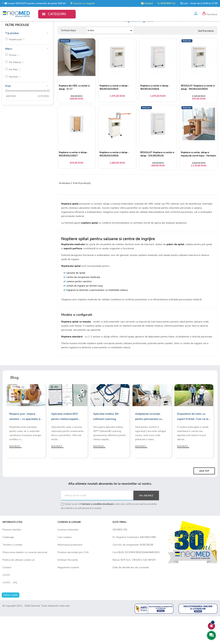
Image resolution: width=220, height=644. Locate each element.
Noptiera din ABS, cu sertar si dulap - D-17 (75, 107)
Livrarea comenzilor (68, 557)
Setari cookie (11, 623)
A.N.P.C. (7, 603)
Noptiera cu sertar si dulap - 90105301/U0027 (74, 178)
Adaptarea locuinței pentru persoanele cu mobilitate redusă (148, 444)
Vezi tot (204, 499)
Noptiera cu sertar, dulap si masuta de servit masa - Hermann (196, 178)
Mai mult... (15, 474)
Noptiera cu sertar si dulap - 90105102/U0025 (115, 107)
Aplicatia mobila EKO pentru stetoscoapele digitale (65, 444)
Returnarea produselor (70, 573)
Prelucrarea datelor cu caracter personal (25, 580)
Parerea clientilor (12, 557)
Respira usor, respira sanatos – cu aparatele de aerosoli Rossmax (26, 444)
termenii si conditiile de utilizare (98, 532)
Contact (147, 3)
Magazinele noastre (68, 595)
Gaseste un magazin (83, 3)
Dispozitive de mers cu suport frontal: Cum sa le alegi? (193, 444)
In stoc (110, 50)
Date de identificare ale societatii (131, 595)
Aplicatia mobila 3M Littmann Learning (106, 444)
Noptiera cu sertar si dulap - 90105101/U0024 (156, 107)
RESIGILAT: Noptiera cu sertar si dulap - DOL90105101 (158, 178)
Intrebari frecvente (68, 588)
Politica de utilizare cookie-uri (19, 588)
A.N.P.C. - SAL (10, 610)
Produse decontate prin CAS (73, 580)
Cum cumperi (65, 565)
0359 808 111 (167, 3)
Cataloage (8, 565)
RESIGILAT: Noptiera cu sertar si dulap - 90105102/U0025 (199, 107)
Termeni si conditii (12, 573)
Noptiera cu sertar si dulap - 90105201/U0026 (115, 178)
